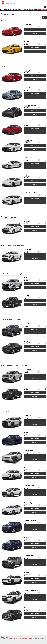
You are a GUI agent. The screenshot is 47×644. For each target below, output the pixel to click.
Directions (14, 7)
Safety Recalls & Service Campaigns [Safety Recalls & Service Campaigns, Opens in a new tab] (25, 639)
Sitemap (14, 639)
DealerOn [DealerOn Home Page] (10, 639)
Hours (33, 639)
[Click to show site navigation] (45, 7)
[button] (5, 7)
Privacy (17, 639)
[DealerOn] (5, 637)
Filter (44, 18)
